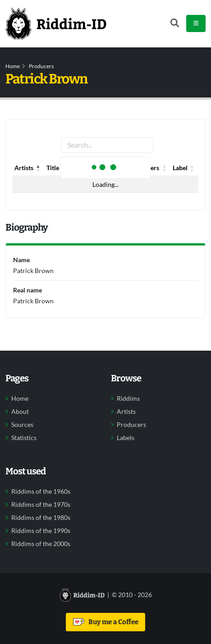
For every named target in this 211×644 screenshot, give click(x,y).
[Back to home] (56, 23)
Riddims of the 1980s (41, 518)
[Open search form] (175, 23)
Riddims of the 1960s (41, 491)
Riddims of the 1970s (41, 505)
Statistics (24, 438)
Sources (22, 425)
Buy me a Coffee (106, 622)
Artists (126, 412)
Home (13, 66)
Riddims (128, 398)
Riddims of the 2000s (41, 544)
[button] (38, 168)
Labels (126, 438)
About (20, 412)
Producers (41, 66)
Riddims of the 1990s (41, 531)
